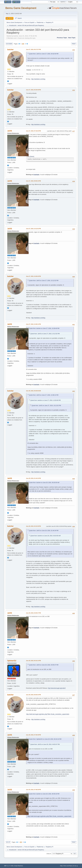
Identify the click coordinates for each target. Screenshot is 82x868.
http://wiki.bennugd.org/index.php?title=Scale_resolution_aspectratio (48, 714)
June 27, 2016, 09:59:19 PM (33, 181)
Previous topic (62, 38)
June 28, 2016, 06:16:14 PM (33, 661)
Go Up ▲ (76, 866)
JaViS (10, 131)
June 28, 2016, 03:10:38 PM (33, 526)
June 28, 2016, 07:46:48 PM (33, 735)
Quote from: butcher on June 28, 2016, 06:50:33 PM (44, 794)
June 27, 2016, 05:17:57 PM (33, 49)
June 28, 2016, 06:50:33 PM (33, 695)
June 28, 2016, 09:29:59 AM (33, 391)
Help (61, 866)
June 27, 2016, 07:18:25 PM (33, 131)
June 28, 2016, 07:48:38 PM (33, 790)
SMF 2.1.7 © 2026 (9, 866)
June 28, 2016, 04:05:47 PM (33, 613)
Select (32, 157)
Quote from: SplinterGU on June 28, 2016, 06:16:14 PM (45, 739)
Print (74, 44)
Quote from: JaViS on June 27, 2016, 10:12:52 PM (44, 281)
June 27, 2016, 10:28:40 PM (33, 276)
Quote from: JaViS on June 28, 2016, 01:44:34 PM (44, 531)
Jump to (49, 854)
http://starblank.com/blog (38, 79)
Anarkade (36, 175)
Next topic (72, 38)
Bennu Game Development (21, 8)
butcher (10, 50)
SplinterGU (12, 661)
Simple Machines (19, 866)
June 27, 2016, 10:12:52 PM (33, 229)
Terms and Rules (68, 866)
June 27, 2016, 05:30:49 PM (33, 90)
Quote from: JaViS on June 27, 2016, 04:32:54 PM (44, 54)
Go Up (8, 842)
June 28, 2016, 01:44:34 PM (33, 478)
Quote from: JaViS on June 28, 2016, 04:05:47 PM (44, 665)
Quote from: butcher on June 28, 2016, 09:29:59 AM (44, 483)
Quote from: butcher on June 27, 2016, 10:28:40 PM (44, 328)
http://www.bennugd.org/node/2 (57, 688)
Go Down (9, 44)
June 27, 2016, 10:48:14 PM (33, 324)
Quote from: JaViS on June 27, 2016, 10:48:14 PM (44, 395)
